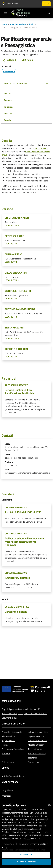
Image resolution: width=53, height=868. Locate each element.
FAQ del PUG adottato (17, 578)
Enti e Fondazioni (9, 715)
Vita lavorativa (8, 737)
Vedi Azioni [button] (25, 60)
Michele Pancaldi (16, 349)
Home (4, 24)
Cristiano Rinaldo (17, 218)
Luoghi (5, 791)
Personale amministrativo (36, 715)
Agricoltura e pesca (36, 763)
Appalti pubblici (8, 742)
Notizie (5, 777)
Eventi (11, 791)
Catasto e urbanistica (37, 742)
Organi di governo (10, 710)
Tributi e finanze (35, 750)
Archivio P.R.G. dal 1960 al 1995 (23, 512)
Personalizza (26, 855)
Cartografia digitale (16, 612)
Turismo (5, 746)
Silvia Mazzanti (15, 328)
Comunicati (13, 777)
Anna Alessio (13, 254)
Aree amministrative (27, 710)
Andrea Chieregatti (18, 291)
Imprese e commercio (37, 737)
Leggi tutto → (12, 225)
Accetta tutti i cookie (27, 862)
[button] (26, 84)
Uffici (32, 24)
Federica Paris (14, 236)
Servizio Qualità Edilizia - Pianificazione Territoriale (20, 391)
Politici (21, 715)
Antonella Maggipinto (20, 309)
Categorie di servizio (13, 725)
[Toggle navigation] (5, 13)
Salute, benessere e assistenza (37, 757)
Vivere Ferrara (10, 783)
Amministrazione (18, 24)
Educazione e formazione (13, 750)
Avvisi (22, 777)
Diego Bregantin (16, 273)
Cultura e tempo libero (38, 733)
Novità (5, 769)
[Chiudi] (49, 804)
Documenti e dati (9, 719)
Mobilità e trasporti (36, 746)
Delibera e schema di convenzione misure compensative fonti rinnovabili (24, 542)
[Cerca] (49, 13)
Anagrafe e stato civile (12, 733)
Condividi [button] (9, 60)
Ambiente (6, 754)
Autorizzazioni (8, 763)
